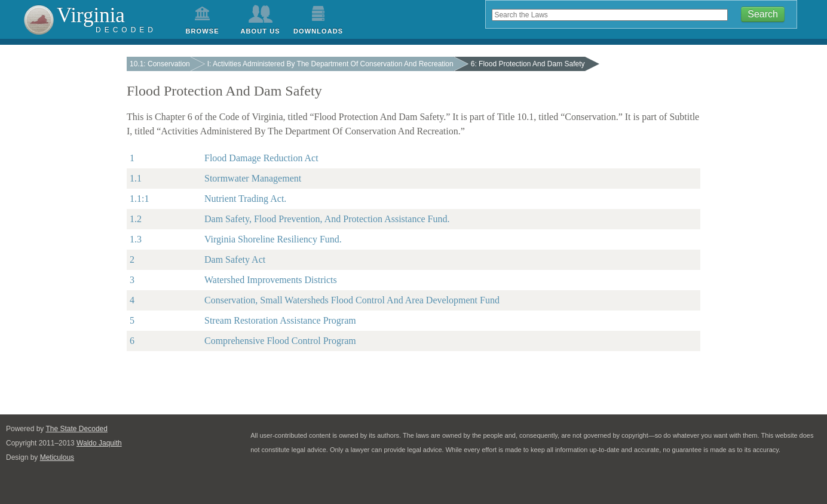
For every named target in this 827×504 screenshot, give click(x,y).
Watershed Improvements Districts (271, 280)
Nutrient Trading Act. (245, 199)
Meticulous (57, 457)
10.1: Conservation (160, 64)
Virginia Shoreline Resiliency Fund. (273, 239)
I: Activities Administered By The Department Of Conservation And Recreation (330, 64)
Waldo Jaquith (99, 443)
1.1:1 (139, 199)
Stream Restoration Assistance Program (280, 320)
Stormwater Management (253, 178)
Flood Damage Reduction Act (261, 158)
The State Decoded (77, 429)
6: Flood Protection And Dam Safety (528, 64)
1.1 (136, 178)
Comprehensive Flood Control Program (280, 341)
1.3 (136, 239)
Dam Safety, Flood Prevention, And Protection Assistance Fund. (327, 219)
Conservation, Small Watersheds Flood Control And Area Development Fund (352, 300)
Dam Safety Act (235, 259)
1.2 (136, 219)
